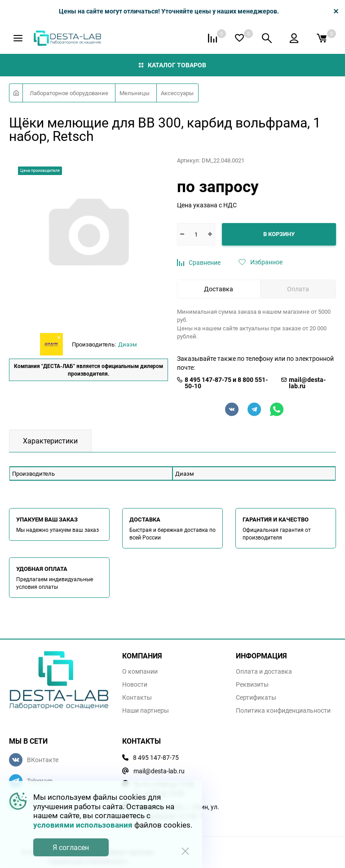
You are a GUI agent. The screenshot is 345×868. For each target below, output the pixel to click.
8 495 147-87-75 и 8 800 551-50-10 (226, 383)
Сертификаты (256, 697)
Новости (135, 684)
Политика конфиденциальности (283, 710)
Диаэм (128, 344)
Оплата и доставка (264, 671)
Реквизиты (252, 684)
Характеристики (50, 441)
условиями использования (83, 825)
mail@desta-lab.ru (307, 383)
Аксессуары (177, 93)
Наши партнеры (146, 710)
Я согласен (71, 847)
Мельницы (135, 93)
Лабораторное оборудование (69, 93)
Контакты (137, 697)
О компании (140, 671)
